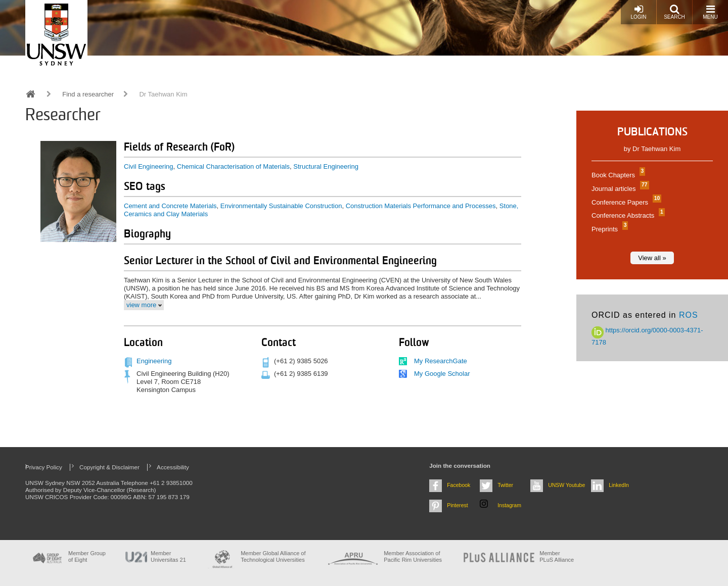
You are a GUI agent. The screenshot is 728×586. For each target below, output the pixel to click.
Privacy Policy (44, 467)
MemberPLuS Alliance (557, 556)
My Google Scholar (442, 374)
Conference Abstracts (627, 215)
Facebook (459, 485)
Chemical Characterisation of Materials (233, 166)
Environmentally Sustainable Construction (281, 206)
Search (674, 12)
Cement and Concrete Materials (170, 206)
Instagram (509, 505)
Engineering (154, 361)
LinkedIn (619, 485)
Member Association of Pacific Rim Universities (413, 556)
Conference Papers (625, 202)
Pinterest (458, 505)
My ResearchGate (441, 361)
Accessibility (173, 467)
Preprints (608, 229)
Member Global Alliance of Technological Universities (273, 556)
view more (141, 305)
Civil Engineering (149, 166)
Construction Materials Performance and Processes (421, 206)
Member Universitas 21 (168, 556)
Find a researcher (88, 94)
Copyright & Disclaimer (109, 467)
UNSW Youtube (566, 485)
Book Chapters (617, 175)
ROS (689, 315)
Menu (710, 12)
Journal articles (619, 189)
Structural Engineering (326, 166)
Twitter (505, 485)
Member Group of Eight (87, 556)
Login (638, 12)
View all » (652, 258)
